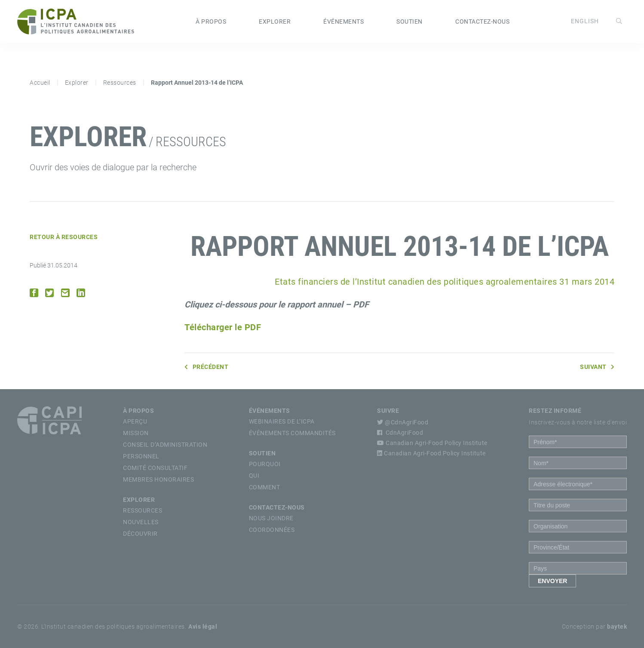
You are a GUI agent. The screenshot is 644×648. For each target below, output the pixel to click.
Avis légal (203, 627)
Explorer (275, 21)
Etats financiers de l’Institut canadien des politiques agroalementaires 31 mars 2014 (445, 282)
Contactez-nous (482, 21)
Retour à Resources (64, 237)
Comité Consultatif (155, 468)
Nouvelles (141, 522)
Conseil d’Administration (165, 445)
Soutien (409, 21)
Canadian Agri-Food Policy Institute (432, 443)
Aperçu (135, 421)
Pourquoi (265, 464)
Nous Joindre (271, 518)
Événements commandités (292, 433)
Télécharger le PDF (223, 327)
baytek (617, 627)
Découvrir (140, 534)
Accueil (40, 83)
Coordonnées (272, 530)
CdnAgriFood (400, 433)
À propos (211, 21)
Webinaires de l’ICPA (282, 421)
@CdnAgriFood (403, 422)
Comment (265, 487)
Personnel (141, 456)
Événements (343, 21)
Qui (254, 476)
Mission (136, 433)
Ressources (120, 83)
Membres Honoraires (158, 479)
